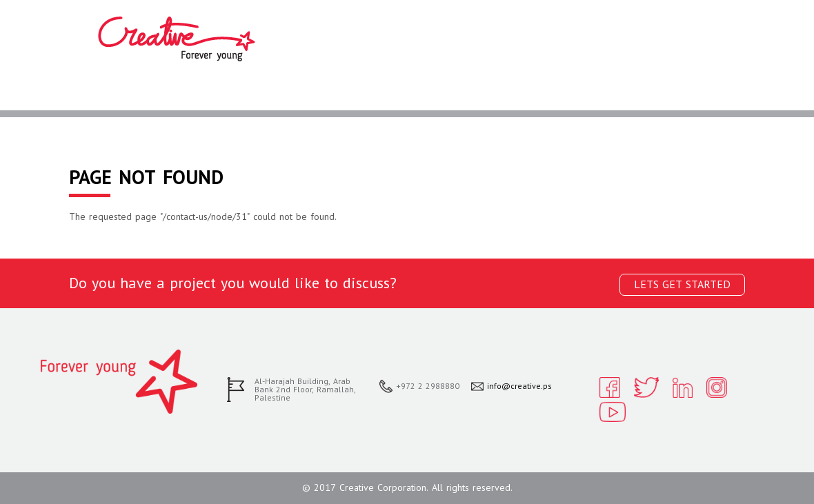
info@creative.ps (519, 386)
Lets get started (682, 284)
